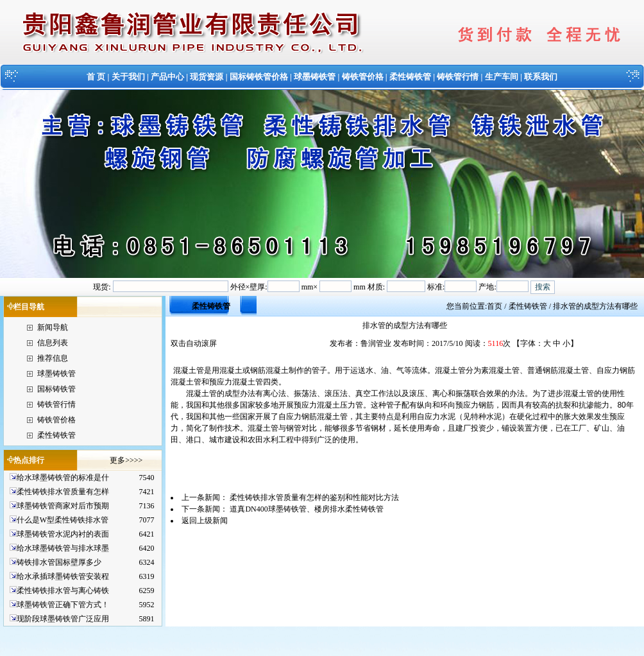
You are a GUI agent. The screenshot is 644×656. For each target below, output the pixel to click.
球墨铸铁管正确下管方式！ (63, 605)
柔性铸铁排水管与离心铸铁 (63, 591)
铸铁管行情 (458, 77)
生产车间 (502, 77)
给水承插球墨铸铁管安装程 (63, 576)
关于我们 (128, 77)
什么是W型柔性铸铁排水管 (63, 520)
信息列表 (53, 343)
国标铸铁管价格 (259, 77)
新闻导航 (53, 327)
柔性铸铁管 (410, 77)
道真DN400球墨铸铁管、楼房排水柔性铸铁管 (306, 509)
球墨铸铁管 (315, 77)
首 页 (96, 77)
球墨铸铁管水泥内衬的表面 (63, 534)
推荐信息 (53, 358)
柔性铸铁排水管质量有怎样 (63, 492)
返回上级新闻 (205, 521)
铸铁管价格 (363, 77)
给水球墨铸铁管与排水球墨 (63, 548)
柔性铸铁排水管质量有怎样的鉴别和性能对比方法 (314, 497)
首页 (495, 306)
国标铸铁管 (56, 389)
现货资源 (207, 77)
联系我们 (541, 77)
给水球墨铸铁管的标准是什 (63, 478)
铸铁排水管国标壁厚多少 (59, 562)
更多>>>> (126, 460)
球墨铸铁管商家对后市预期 (63, 506)
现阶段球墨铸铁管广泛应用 (63, 619)
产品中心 (167, 77)
